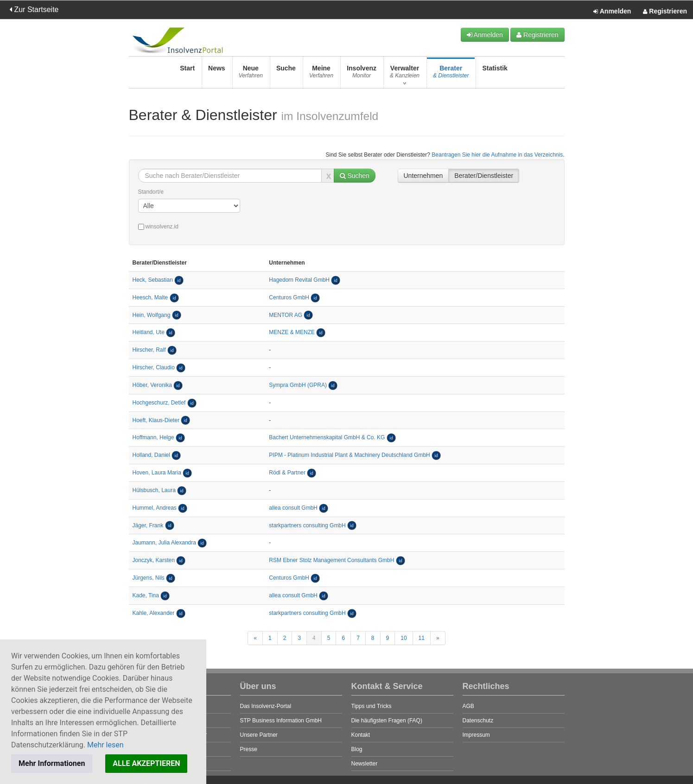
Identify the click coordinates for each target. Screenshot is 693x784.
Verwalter (405, 74)
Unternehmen (423, 176)
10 (404, 638)
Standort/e (151, 192)
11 (422, 638)
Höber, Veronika (152, 385)
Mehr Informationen (52, 763)
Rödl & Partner (287, 473)
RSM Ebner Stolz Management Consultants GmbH (331, 560)
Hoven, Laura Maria (157, 473)
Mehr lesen (105, 745)
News (217, 74)
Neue (251, 74)
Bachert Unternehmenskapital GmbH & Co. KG (327, 437)
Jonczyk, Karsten (154, 560)
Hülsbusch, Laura (154, 490)
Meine (321, 74)
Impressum (476, 735)
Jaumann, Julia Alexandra (164, 543)
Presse (249, 749)
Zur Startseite (34, 9)
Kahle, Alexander (154, 613)
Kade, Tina (146, 595)
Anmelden (612, 12)
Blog (357, 749)
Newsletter (365, 764)
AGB (468, 706)
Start (187, 74)
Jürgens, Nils (149, 578)
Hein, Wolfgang (152, 315)
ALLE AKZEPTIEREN (146, 763)
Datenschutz (478, 721)
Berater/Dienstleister (484, 176)
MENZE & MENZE (292, 332)
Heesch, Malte (150, 297)
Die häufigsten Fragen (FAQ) (387, 721)
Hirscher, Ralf (149, 350)
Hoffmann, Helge (153, 437)
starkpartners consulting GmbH (307, 525)
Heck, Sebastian (153, 280)
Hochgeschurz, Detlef (159, 403)
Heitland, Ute (149, 332)
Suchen (355, 176)
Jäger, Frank (148, 525)
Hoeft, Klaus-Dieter (156, 420)
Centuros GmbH (289, 297)
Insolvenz (362, 74)
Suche (286, 74)
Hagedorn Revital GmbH (299, 280)
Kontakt (361, 735)
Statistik (495, 74)
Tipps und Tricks (372, 706)
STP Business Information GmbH (281, 721)
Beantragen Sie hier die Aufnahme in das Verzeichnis (497, 155)
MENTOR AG (286, 315)
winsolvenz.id (158, 227)
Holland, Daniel (151, 455)
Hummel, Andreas (155, 508)
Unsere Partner (259, 735)
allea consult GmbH (293, 508)
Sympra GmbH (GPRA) (298, 385)
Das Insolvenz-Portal (266, 706)
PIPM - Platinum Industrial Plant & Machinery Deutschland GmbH (349, 455)
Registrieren (665, 12)
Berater (451, 74)
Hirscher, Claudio (154, 367)
